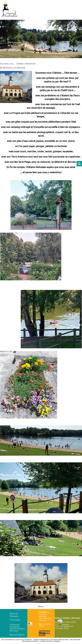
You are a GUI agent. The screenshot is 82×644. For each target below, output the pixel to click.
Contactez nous (44, 633)
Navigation (11, 22)
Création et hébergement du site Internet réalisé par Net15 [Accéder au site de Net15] (51, 640)
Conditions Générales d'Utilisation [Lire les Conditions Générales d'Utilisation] (50, 641)
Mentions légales (17, 635)
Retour (41, 607)
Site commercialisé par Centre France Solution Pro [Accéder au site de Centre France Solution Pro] (17, 640)
